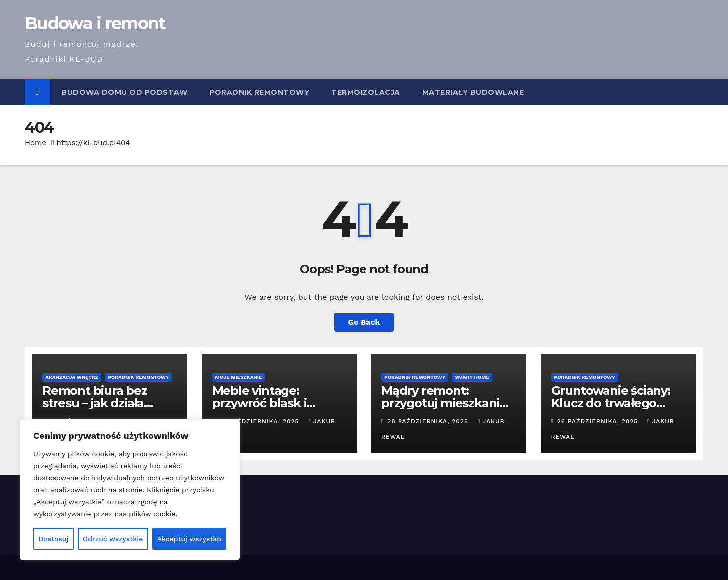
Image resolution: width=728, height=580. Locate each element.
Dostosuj (53, 539)
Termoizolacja (366, 92)
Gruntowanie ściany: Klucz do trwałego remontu (611, 403)
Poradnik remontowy (259, 92)
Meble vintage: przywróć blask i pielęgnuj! (259, 403)
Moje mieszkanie (239, 377)
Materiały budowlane (473, 92)
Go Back (364, 322)
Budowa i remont (95, 23)
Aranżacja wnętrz (72, 377)
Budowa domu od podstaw (124, 92)
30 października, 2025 (260, 421)
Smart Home (472, 377)
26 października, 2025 (599, 421)
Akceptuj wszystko (189, 539)
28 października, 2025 (429, 421)
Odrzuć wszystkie (113, 539)
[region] (130, 490)
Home (36, 143)
